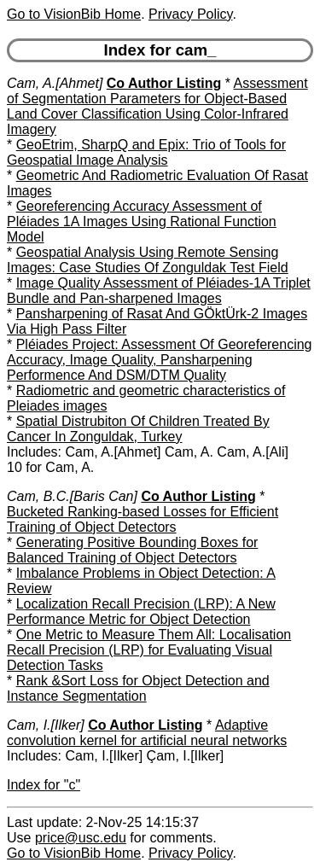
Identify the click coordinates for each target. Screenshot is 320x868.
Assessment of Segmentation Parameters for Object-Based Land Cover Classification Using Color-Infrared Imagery (157, 106)
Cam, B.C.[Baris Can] (72, 496)
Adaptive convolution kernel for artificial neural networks (147, 733)
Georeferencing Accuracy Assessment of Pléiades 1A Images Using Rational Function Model (142, 221)
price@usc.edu (81, 838)
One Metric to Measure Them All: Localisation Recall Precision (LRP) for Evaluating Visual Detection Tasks (149, 650)
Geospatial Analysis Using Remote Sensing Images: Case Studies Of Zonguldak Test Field (148, 260)
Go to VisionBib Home (74, 14)
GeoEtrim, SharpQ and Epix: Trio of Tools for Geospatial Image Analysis (146, 152)
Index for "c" (44, 785)
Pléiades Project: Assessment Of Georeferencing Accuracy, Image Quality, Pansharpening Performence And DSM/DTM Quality (160, 360)
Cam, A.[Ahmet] (55, 83)
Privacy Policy (190, 14)
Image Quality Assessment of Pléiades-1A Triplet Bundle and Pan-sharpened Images (159, 291)
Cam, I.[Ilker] (46, 725)
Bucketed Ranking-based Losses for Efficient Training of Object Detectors (143, 519)
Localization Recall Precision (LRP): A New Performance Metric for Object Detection (141, 612)
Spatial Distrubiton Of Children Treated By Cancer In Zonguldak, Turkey (138, 429)
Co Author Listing (164, 83)
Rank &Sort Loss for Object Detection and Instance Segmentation (138, 688)
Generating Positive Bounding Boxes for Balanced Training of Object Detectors (132, 550)
